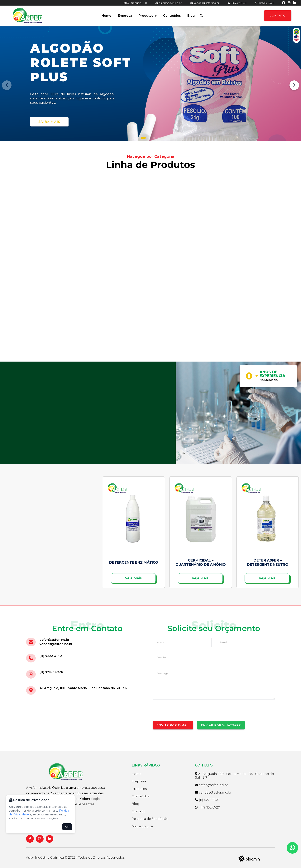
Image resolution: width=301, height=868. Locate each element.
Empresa (125, 16)
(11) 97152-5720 (265, 3)
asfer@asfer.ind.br (168, 3)
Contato (278, 16)
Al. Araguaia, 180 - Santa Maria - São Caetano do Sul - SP (84, 688)
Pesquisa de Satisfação (150, 819)
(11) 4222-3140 (237, 3)
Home (106, 16)
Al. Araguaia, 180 (135, 3)
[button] (143, 138)
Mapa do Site (142, 826)
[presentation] (182, 714)
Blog (191, 16)
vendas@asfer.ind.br (205, 3)
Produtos (148, 16)
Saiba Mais (49, 122)
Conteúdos (172, 16)
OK (67, 827)
